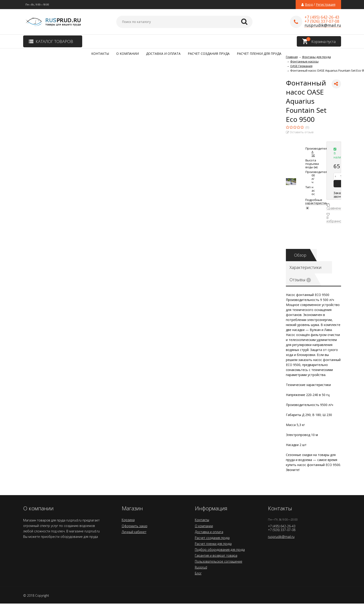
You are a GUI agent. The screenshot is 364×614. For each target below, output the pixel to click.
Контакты (100, 54)
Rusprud (201, 567)
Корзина (128, 520)
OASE (313, 152)
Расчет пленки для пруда (259, 54)
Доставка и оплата (163, 54)
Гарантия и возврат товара (216, 555)
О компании (128, 54)
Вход (309, 5)
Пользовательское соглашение (219, 561)
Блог (198, 573)
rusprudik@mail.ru (323, 25)
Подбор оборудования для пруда (220, 550)
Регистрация (326, 5)
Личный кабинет (134, 532)
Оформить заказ (135, 526)
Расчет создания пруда (209, 54)
